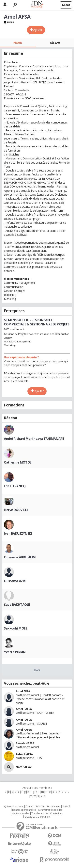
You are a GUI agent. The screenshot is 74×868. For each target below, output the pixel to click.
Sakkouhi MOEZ (16, 628)
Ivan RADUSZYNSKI (18, 533)
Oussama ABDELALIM (20, 557)
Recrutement (53, 807)
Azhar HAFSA (24, 754)
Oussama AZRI (15, 581)
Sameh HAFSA (25, 743)
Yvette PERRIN (15, 652)
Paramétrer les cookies (50, 810)
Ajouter (38, 30)
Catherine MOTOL (18, 462)
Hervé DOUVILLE (16, 510)
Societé (66, 807)
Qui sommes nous (14, 807)
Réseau (55, 43)
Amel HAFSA (24, 709)
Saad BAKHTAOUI (17, 605)
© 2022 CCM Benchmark (37, 817)
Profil (18, 43)
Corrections (56, 813)
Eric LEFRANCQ (15, 486)
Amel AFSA (23, 691)
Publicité (40, 807)
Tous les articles (40, 813)
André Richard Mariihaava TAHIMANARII (34, 439)
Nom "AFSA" (24, 767)
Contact (30, 807)
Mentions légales (20, 813)
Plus (37, 670)
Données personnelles (24, 810)
